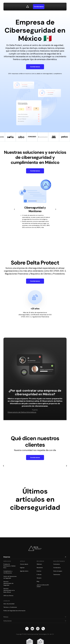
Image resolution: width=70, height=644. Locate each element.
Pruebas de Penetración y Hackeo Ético (10, 566)
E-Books (39, 575)
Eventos (39, 571)
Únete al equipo (58, 571)
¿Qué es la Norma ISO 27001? (43, 586)
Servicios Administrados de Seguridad (8, 583)
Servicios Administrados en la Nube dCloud (9, 590)
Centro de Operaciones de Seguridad (10, 577)
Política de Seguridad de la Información (14, 611)
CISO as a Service (8, 596)
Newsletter (40, 568)
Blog (38, 581)
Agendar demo (24, 571)
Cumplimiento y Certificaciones (8, 572)
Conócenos (57, 564)
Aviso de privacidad (9, 604)
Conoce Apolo (24, 564)
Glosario (39, 578)
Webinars (39, 564)
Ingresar (22, 568)
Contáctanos (35, 67)
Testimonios (57, 575)
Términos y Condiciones (10, 607)
